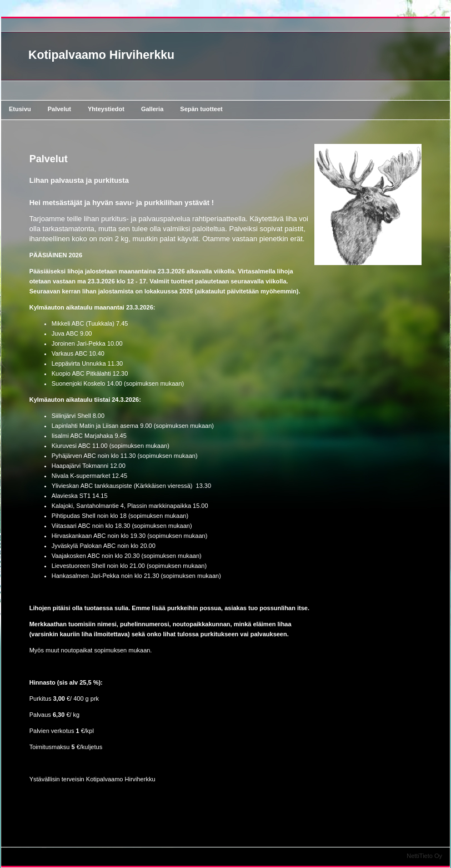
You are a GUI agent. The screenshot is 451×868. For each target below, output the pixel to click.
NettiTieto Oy (424, 856)
